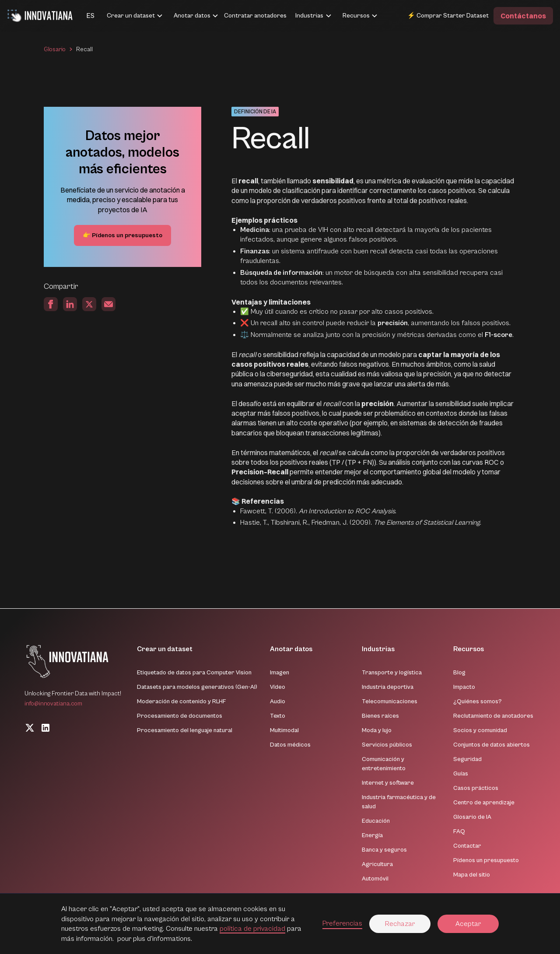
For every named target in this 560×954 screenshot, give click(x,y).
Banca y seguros (384, 850)
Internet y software (388, 783)
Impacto (464, 687)
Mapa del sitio (472, 875)
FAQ (459, 831)
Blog (459, 673)
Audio (278, 701)
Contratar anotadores (255, 16)
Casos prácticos (476, 788)
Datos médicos (290, 745)
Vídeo (278, 687)
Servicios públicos (387, 745)
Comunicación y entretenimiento (384, 764)
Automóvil (375, 879)
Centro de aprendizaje (484, 803)
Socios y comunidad (480, 730)
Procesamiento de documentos (180, 716)
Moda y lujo (377, 730)
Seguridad (467, 759)
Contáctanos (523, 16)
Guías (461, 774)
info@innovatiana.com (53, 704)
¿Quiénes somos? (478, 701)
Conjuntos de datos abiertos (492, 745)
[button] (80, 16)
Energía (372, 835)
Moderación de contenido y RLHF (182, 701)
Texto (278, 716)
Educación (376, 821)
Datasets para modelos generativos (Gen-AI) (197, 687)
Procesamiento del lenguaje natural (185, 730)
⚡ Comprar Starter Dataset (448, 16)
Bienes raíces (380, 716)
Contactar (467, 846)
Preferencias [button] (342, 923)
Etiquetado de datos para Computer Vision (194, 673)
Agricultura (377, 864)
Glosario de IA (472, 817)
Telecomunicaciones (390, 701)
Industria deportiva (388, 687)
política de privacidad (252, 929)
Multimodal (284, 730)
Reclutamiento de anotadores (493, 716)
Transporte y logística (392, 673)
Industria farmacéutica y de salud (399, 802)
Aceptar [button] (468, 924)
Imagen (280, 673)
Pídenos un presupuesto (486, 860)
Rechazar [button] (400, 924)
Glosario (55, 49)
